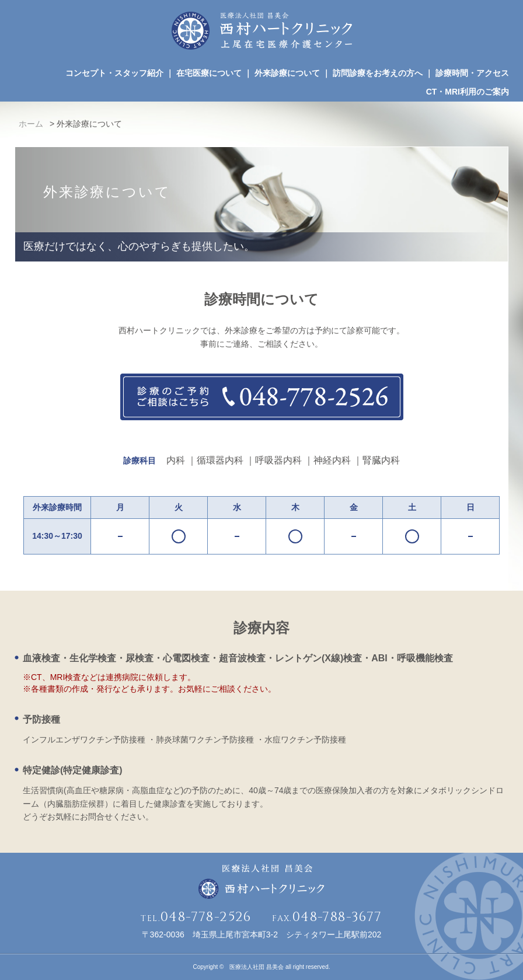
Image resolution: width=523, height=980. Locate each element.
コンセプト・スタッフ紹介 (114, 73)
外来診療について (287, 73)
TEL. (196, 918)
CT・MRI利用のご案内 (468, 92)
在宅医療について (209, 73)
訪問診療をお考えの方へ (378, 73)
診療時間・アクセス (472, 73)
